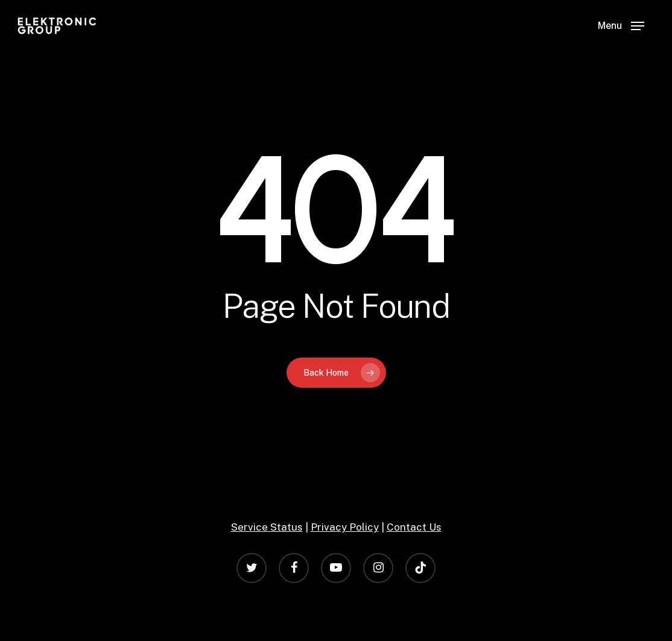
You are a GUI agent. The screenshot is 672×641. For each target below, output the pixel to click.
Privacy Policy (345, 527)
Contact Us (414, 527)
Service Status (267, 527)
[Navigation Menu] (621, 26)
